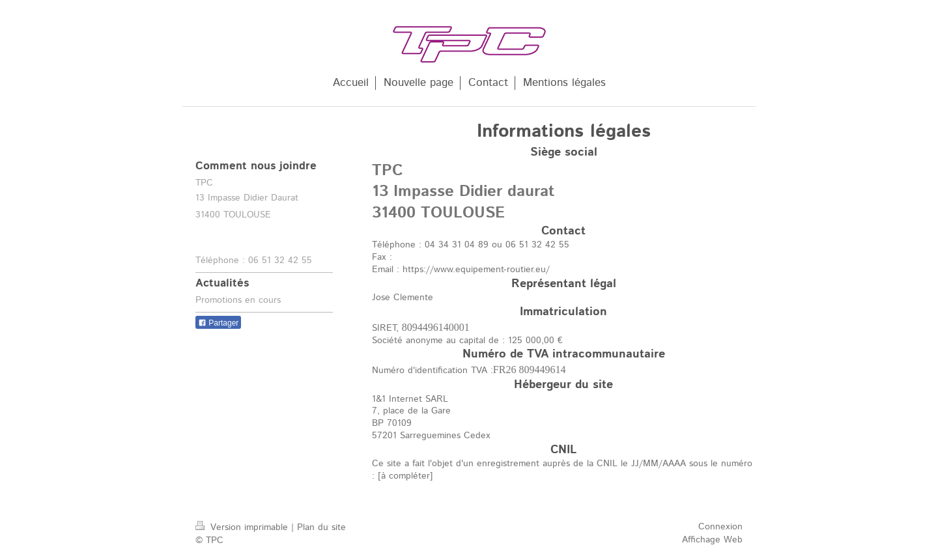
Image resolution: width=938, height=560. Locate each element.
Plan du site (321, 527)
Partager (218, 323)
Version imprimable (243, 527)
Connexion (720, 527)
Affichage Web (712, 540)
